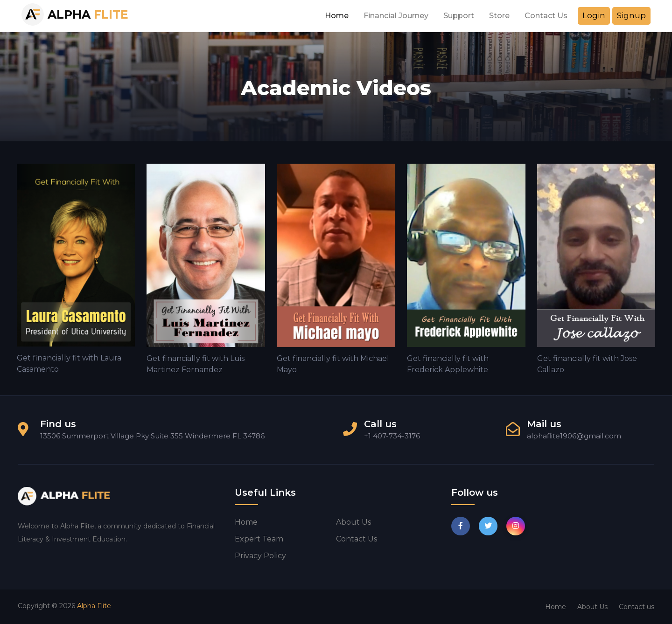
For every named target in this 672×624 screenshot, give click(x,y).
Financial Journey (396, 16)
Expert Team (259, 539)
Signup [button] (631, 15)
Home (337, 16)
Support (459, 16)
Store (499, 16)
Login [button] (594, 15)
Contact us (357, 539)
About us (353, 522)
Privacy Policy (260, 556)
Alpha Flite (94, 606)
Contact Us (546, 16)
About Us (592, 607)
